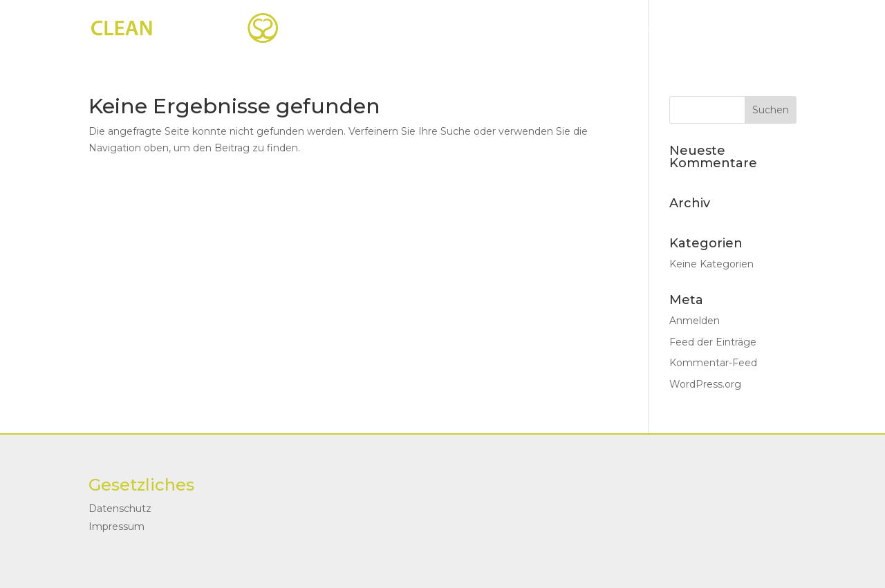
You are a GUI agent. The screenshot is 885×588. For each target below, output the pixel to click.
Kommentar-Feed (713, 363)
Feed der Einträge (713, 342)
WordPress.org (705, 384)
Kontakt (723, 28)
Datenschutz (120, 509)
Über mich (641, 28)
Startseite (448, 28)
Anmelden (695, 321)
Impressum (117, 527)
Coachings (537, 28)
